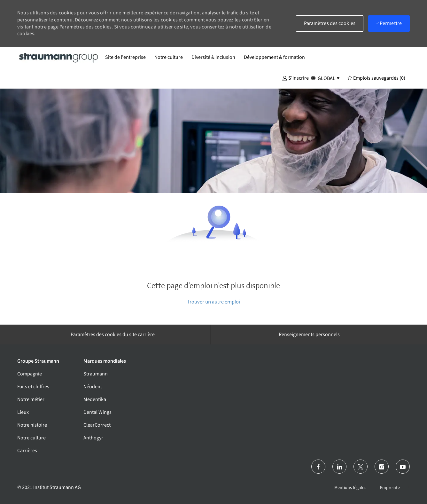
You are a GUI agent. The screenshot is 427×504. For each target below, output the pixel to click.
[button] (295, 78)
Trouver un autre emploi (214, 302)
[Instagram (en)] (382, 467)
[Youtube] (403, 467)
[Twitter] (361, 467)
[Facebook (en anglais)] (318, 467)
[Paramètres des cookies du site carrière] (113, 335)
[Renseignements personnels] (309, 335)
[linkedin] (339, 467)
